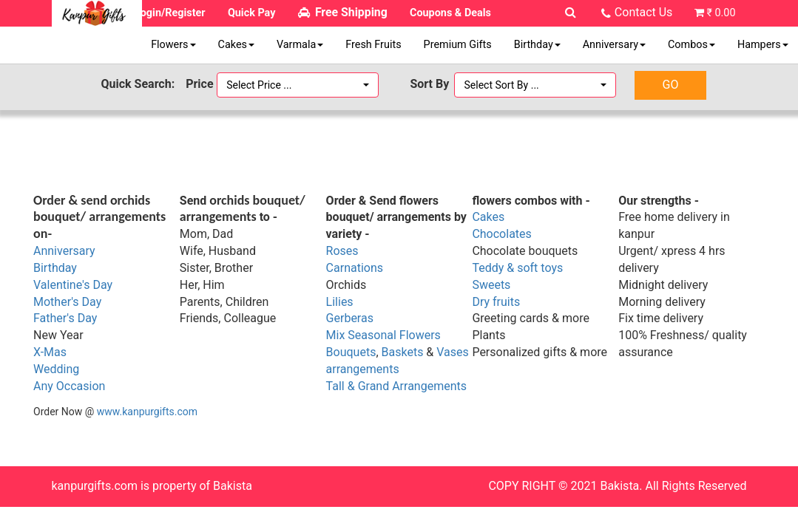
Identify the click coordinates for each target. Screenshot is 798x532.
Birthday (537, 45)
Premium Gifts (458, 45)
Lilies (340, 302)
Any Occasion (69, 386)
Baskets (403, 352)
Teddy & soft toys (517, 268)
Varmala (300, 45)
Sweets (491, 285)
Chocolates (501, 234)
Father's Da (62, 318)
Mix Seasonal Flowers (383, 335)
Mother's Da (65, 302)
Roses (342, 251)
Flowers (173, 45)
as (60, 352)
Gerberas (350, 318)
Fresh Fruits (373, 45)
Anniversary (614, 45)
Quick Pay (252, 13)
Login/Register (170, 13)
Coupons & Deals (450, 13)
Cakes (236, 45)
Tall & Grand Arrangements (396, 386)
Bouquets (351, 352)
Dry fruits (496, 302)
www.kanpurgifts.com (147, 412)
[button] (298, 85)
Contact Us (644, 12)
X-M (44, 352)
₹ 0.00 (721, 13)
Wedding (56, 369)
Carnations (355, 268)
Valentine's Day (73, 285)
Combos (692, 45)
